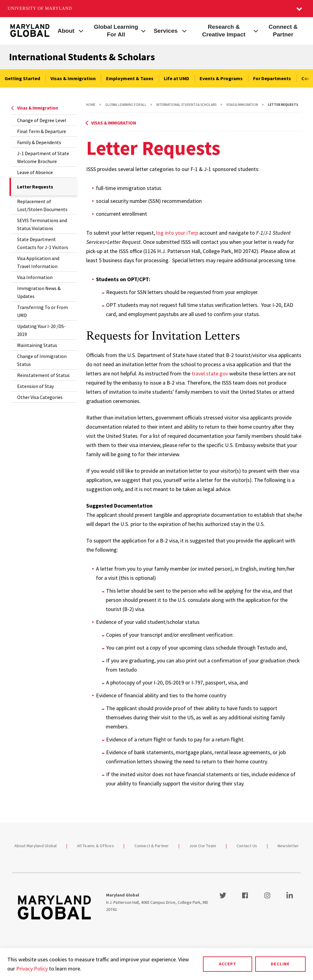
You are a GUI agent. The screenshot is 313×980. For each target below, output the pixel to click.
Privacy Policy (32, 969)
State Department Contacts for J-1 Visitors (43, 243)
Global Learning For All (116, 31)
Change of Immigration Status (42, 360)
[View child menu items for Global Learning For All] (144, 30)
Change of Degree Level (42, 120)
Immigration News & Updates (39, 292)
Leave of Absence (35, 172)
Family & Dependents (39, 142)
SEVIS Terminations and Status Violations (42, 224)
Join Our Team (203, 846)
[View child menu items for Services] (184, 30)
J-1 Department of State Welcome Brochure (43, 157)
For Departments (272, 78)
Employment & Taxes (130, 78)
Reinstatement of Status (43, 375)
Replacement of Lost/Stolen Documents (42, 205)
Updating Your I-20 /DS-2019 (41, 330)
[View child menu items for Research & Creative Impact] (256, 30)
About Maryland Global (36, 846)
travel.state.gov (210, 373)
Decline (280, 964)
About (66, 31)
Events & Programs (221, 78)
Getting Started (22, 78)
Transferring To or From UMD (42, 311)
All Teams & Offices (96, 846)
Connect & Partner (283, 31)
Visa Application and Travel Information (38, 262)
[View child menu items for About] (81, 30)
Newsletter (288, 846)
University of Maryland (40, 8)
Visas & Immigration (73, 78)
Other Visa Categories (40, 397)
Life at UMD (177, 78)
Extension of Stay (35, 386)
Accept (228, 964)
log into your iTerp (177, 233)
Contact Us (247, 846)
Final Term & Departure (42, 131)
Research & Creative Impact (224, 31)
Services (166, 31)
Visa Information (35, 277)
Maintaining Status (37, 345)
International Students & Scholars (82, 57)
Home (91, 105)
